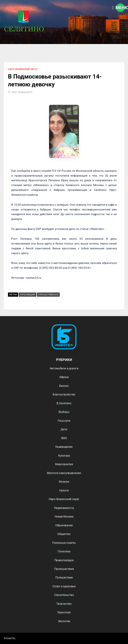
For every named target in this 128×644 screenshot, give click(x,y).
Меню (120, 8)
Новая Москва (64, 516)
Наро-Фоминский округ (23, 69)
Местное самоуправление (64, 473)
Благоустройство (64, 394)
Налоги (64, 490)
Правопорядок (64, 560)
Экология (64, 621)
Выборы (64, 412)
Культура (64, 455)
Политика (64, 551)
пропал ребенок (48, 295)
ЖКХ (64, 438)
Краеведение (64, 447)
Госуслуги (64, 421)
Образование (64, 525)
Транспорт (64, 612)
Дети (64, 429)
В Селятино (64, 403)
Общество (64, 534)
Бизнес (64, 386)
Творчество (64, 604)
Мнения (64, 482)
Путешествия (64, 577)
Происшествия (64, 569)
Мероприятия (64, 464)
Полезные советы (64, 543)
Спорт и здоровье (64, 586)
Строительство (64, 595)
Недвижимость (64, 508)
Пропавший (28, 295)
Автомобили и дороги (64, 368)
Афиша (64, 377)
